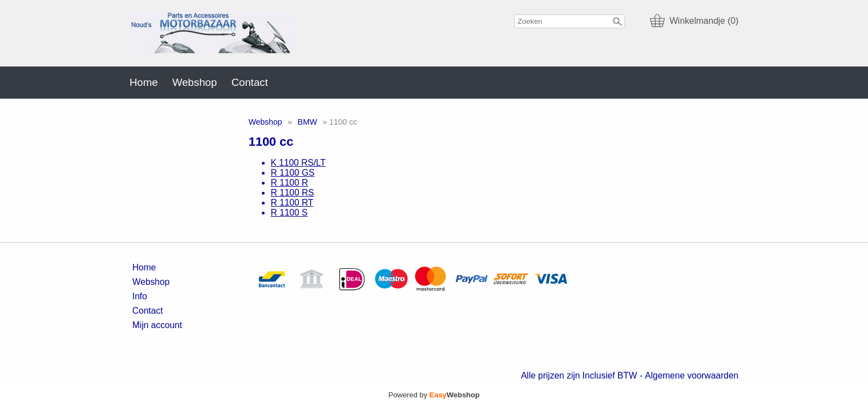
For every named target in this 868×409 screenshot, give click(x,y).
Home (144, 82)
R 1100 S (289, 213)
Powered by (434, 395)
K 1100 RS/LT (298, 163)
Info (140, 296)
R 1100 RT (292, 203)
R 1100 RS (292, 193)
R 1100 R (290, 183)
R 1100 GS (293, 173)
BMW (308, 122)
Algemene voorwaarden (692, 375)
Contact (250, 82)
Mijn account (157, 325)
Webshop (195, 82)
